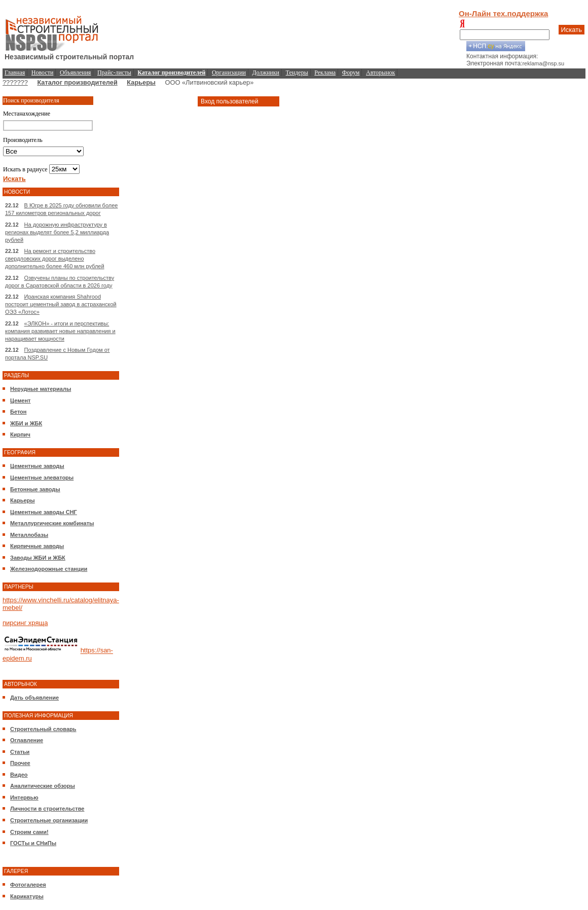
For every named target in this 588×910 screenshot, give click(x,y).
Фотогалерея (28, 885)
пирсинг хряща (25, 623)
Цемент (20, 401)
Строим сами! (29, 832)
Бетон (18, 412)
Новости (43, 72)
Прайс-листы (114, 72)
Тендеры (297, 72)
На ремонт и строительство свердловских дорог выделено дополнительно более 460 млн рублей (55, 259)
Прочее (20, 763)
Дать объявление (34, 698)
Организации (229, 72)
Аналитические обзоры (43, 786)
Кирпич (20, 434)
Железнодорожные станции (49, 569)
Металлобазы (29, 535)
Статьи (20, 752)
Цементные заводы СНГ (44, 512)
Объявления (75, 72)
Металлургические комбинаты (52, 523)
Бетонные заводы (35, 489)
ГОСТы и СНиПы (33, 843)
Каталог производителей (77, 82)
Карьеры (141, 82)
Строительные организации (49, 820)
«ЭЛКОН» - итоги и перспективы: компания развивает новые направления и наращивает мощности (60, 331)
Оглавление (27, 740)
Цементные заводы (37, 466)
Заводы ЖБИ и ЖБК (38, 558)
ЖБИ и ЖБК (26, 423)
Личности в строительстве (47, 809)
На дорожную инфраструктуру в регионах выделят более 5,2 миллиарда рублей (57, 232)
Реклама (325, 72)
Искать (572, 30)
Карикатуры (27, 896)
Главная (15, 72)
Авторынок (380, 72)
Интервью (24, 797)
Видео (19, 775)
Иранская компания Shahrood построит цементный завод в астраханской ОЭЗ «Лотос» (61, 304)
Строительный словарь (43, 729)
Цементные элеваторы (42, 478)
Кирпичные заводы (37, 546)
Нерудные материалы (41, 389)
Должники (266, 72)
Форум (351, 72)
